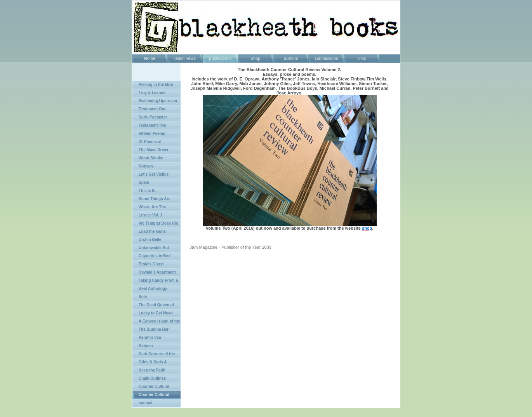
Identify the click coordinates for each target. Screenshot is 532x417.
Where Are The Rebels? (149, 208)
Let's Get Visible (154, 174)
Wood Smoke (151, 158)
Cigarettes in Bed (155, 256)
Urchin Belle (150, 240)
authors (291, 58)
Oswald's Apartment (157, 272)
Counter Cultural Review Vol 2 (151, 396)
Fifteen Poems (152, 133)
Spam (144, 182)
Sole (143, 297)
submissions (326, 58)
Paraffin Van (150, 338)
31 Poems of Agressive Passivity (151, 143)
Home (150, 58)
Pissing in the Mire (156, 85)
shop (256, 58)
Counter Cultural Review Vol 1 (151, 388)
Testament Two (152, 125)
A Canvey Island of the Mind (156, 322)
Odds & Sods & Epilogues (150, 363)
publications (220, 58)
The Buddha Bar (154, 329)
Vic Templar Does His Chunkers (155, 224)
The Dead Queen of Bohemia (153, 306)
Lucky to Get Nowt (156, 313)
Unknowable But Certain (151, 249)
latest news (185, 58)
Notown (146, 166)
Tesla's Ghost (151, 264)
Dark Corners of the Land (154, 355)
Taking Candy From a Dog (155, 282)
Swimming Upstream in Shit (155, 102)
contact (146, 403)
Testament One (153, 109)
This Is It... (148, 191)
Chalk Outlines (152, 378)
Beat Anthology (153, 289)
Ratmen (146, 346)
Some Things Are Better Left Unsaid (151, 200)
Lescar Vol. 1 (150, 215)
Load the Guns (152, 231)
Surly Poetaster (153, 117)
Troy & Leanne (152, 93)
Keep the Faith (152, 370)
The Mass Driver (154, 150)
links (362, 58)
